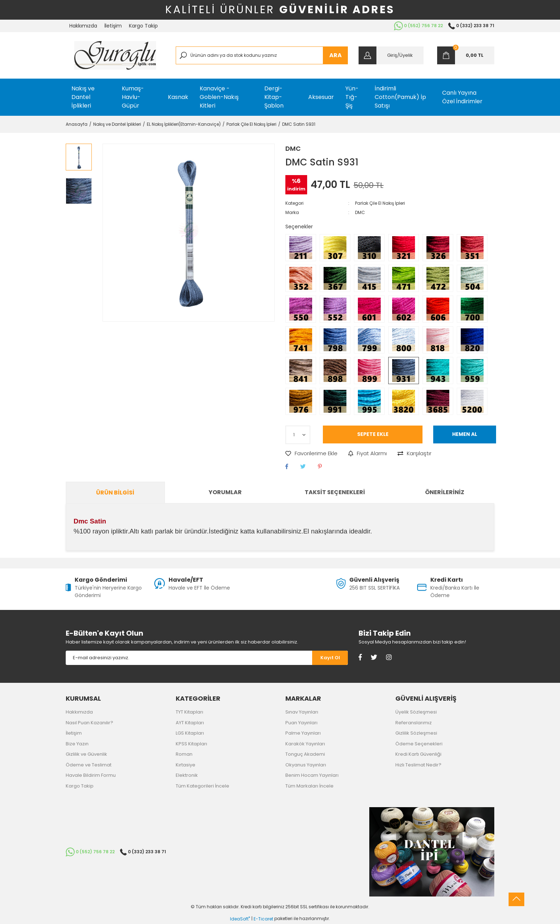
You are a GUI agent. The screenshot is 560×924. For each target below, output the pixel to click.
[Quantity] (298, 435)
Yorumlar (225, 492)
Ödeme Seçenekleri (419, 744)
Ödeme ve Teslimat (89, 765)
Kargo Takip (143, 26)
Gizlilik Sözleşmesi (416, 733)
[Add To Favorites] (311, 454)
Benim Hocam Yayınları (312, 775)
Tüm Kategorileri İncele (202, 786)
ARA (336, 55)
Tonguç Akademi (305, 754)
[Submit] (330, 658)
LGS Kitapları (190, 733)
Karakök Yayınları (305, 744)
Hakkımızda (83, 26)
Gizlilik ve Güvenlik (86, 754)
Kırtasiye (186, 765)
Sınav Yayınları (302, 712)
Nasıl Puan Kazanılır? (89, 723)
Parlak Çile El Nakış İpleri (380, 203)
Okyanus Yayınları (306, 765)
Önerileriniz (445, 492)
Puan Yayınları (301, 723)
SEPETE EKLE (373, 434)
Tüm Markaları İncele (309, 786)
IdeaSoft (240, 919)
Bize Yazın (77, 744)
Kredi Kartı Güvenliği (418, 754)
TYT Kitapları (189, 712)
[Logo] (115, 55)
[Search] (262, 55)
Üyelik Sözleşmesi (416, 712)
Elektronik (187, 775)
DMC (293, 148)
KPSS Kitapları (191, 744)
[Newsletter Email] (189, 658)
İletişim (113, 26)
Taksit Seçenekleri (335, 492)
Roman (184, 754)
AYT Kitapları (190, 723)
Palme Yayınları (303, 733)
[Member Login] (391, 55)
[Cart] (466, 55)
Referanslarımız (414, 723)
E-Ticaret (263, 919)
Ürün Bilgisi (115, 493)
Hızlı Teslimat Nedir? (418, 765)
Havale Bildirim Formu (91, 775)
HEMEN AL (465, 434)
